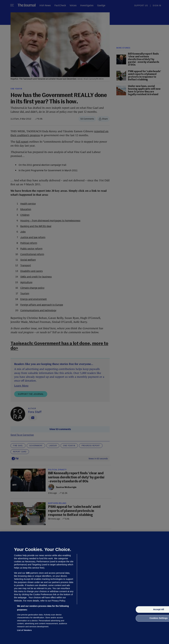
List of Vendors (24, 630)
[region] (84, 588)
